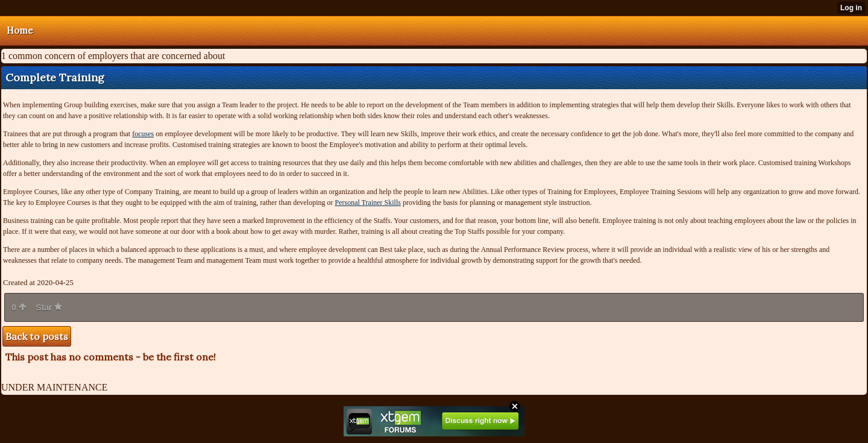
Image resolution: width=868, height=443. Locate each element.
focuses (143, 134)
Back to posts (37, 336)
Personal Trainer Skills (368, 203)
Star (49, 307)
